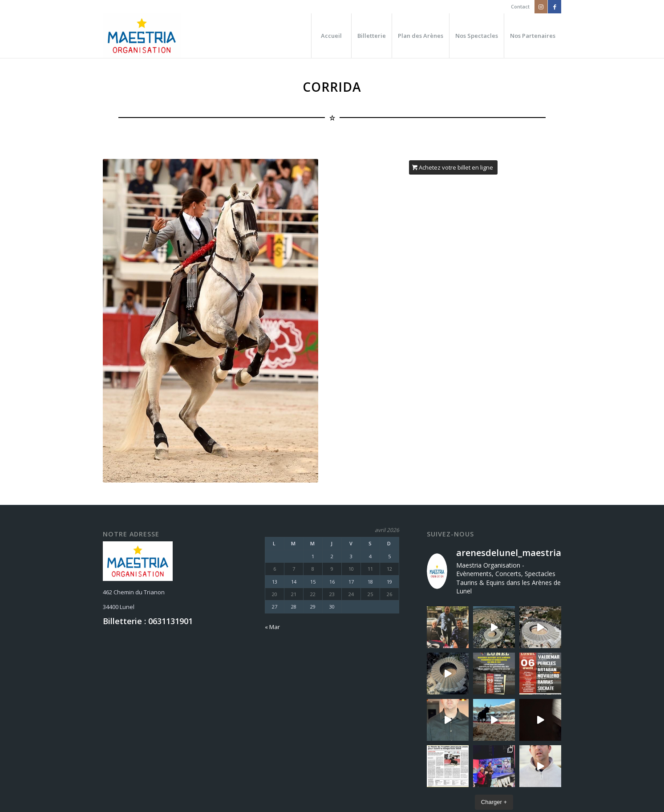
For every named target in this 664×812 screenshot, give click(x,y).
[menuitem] (518, 7)
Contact (520, 6)
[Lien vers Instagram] (541, 7)
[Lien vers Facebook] (555, 7)
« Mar (272, 627)
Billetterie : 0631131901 (148, 621)
